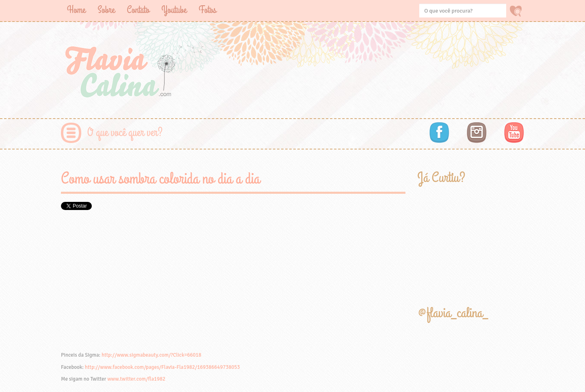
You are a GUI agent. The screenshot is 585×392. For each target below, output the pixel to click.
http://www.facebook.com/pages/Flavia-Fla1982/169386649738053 (162, 367)
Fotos (207, 10)
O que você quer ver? (125, 133)
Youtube (174, 10)
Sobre (106, 10)
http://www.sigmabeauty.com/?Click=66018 (152, 355)
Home (76, 10)
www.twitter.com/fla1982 (136, 379)
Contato (138, 10)
